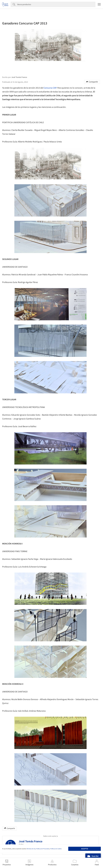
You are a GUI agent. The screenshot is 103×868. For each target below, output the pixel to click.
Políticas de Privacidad (43, 849)
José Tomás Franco (31, 841)
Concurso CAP (50, 88)
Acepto (85, 849)
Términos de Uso (31, 849)
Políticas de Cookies (56, 849)
